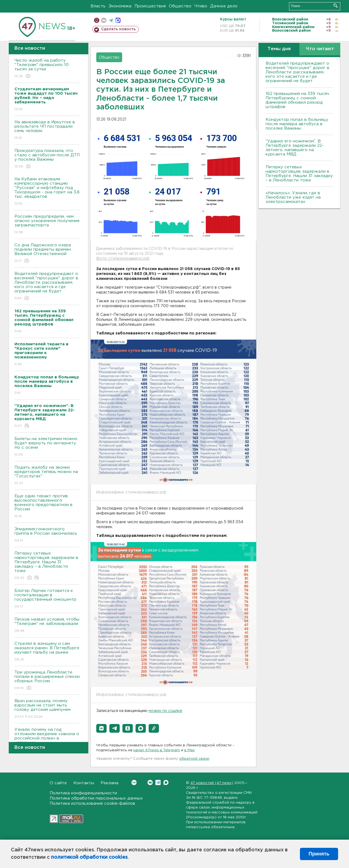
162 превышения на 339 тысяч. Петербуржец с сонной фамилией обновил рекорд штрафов (298, 100)
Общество (180, 6)
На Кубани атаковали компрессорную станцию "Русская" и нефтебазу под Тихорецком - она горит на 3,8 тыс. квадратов (47, 192)
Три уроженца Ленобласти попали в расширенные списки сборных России (47, 680)
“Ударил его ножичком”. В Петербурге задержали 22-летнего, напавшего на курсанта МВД (295, 148)
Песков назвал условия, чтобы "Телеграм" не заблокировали (47, 625)
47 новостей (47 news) (212, 783)
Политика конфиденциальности (83, 793)
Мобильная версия (97, 20)
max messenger (118, 20)
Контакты (84, 783)
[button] (101, 728)
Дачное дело (224, 6)
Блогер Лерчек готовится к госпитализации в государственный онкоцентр (47, 599)
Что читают (320, 49)
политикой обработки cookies (89, 857)
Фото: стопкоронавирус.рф (123, 259)
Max (166, 782)
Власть (98, 6)
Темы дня (279, 49)
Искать (336, 6)
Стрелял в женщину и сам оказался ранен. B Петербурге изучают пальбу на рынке (47, 652)
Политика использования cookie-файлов (92, 803)
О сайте (58, 783)
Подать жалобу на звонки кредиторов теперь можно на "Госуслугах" (47, 476)
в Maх (189, 750)
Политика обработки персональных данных (96, 798)
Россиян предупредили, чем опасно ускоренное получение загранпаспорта (47, 225)
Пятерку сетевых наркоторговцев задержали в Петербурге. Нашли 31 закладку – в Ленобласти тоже (47, 566)
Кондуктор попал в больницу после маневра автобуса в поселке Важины (297, 124)
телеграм (111, 20)
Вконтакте (134, 782)
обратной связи (194, 759)
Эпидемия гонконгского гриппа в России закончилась (47, 535)
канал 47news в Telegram (157, 750)
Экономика (120, 6)
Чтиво (201, 6)
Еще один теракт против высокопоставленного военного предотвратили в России (47, 506)
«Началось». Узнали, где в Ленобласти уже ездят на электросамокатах (293, 197)
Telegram (158, 782)
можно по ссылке (165, 711)
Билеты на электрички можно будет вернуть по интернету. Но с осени (47, 447)
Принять (319, 854)
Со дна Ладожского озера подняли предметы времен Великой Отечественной (47, 253)
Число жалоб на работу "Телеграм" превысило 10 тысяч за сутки (47, 69)
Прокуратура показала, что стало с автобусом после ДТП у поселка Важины (47, 159)
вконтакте (104, 20)
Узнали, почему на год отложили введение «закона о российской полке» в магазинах (47, 740)
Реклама (109, 783)
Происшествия (150, 6)
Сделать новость (118, 29)
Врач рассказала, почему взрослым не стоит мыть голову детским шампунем (47, 709)
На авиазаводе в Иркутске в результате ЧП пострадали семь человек (47, 130)
